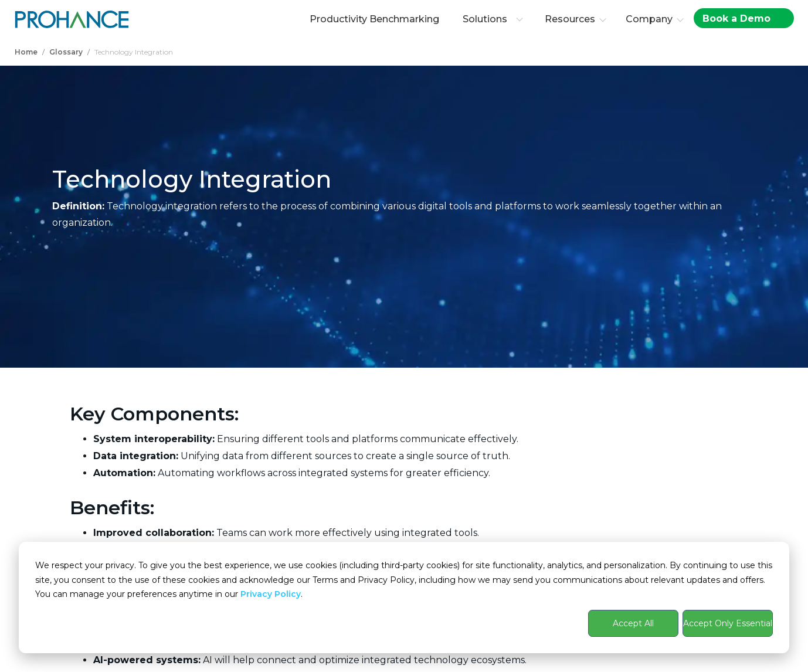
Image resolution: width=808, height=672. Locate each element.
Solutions (493, 19)
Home (26, 52)
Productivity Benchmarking (374, 19)
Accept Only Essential (728, 623)
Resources (570, 19)
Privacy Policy (271, 594)
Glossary (66, 52)
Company (649, 19)
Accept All (633, 623)
